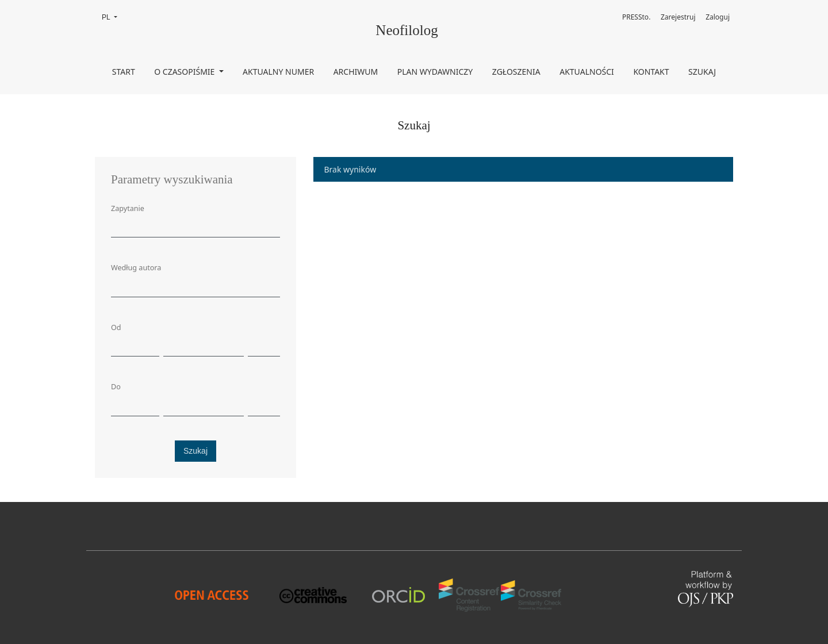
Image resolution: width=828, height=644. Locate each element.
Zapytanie (128, 208)
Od (116, 327)
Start (124, 72)
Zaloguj (718, 17)
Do (116, 387)
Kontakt (651, 72)
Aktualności (587, 72)
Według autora (136, 268)
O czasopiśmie (185, 72)
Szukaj (702, 72)
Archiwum (356, 72)
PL (113, 16)
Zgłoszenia (516, 72)
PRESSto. (636, 17)
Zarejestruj (678, 17)
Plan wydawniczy (435, 72)
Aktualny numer (278, 72)
